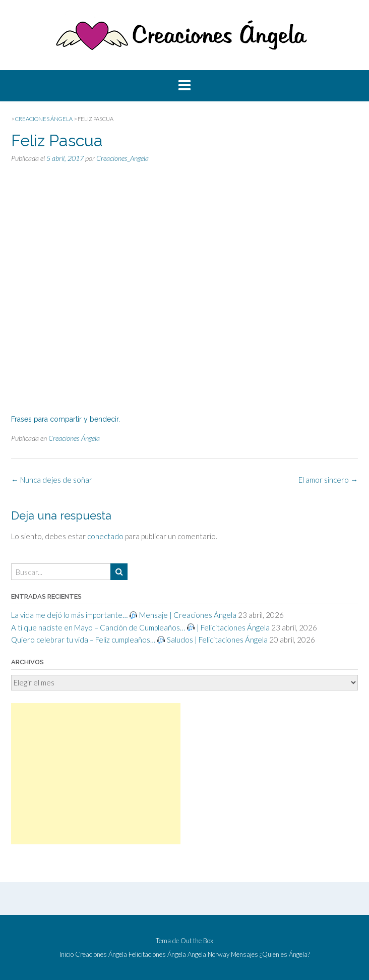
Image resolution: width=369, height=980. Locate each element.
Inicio (67, 955)
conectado (105, 536)
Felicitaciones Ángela (157, 955)
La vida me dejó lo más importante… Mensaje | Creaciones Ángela (124, 615)
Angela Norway (208, 955)
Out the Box (197, 941)
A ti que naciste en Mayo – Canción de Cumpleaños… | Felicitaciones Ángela (140, 627)
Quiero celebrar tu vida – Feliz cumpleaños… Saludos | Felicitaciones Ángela (139, 640)
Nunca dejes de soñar (52, 480)
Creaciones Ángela (74, 438)
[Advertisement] (96, 774)
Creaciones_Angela (122, 158)
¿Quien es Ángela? (285, 955)
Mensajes (244, 955)
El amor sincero (328, 480)
